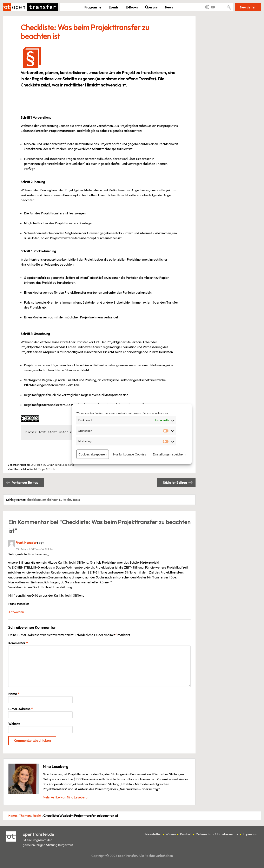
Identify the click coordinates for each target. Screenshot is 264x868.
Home (13, 816)
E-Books (132, 7)
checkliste (34, 500)
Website (14, 724)
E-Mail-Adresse (21, 709)
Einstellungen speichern (169, 454)
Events (113, 7)
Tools (76, 500)
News (169, 7)
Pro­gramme (93, 7)
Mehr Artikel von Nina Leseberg (65, 797)
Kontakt (186, 834)
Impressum (250, 834)
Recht (33, 469)
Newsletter (248, 7)
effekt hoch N (52, 500)
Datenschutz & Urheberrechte (217, 834)
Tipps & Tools (47, 469)
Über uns (151, 7)
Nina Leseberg (64, 465)
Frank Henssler (26, 543)
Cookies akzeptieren (93, 454)
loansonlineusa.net (142, 779)
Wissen (171, 834)
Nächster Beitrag (175, 482)
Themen (25, 816)
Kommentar (18, 643)
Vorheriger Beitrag (25, 482)
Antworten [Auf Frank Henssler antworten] (16, 612)
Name (14, 694)
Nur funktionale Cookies (130, 454)
